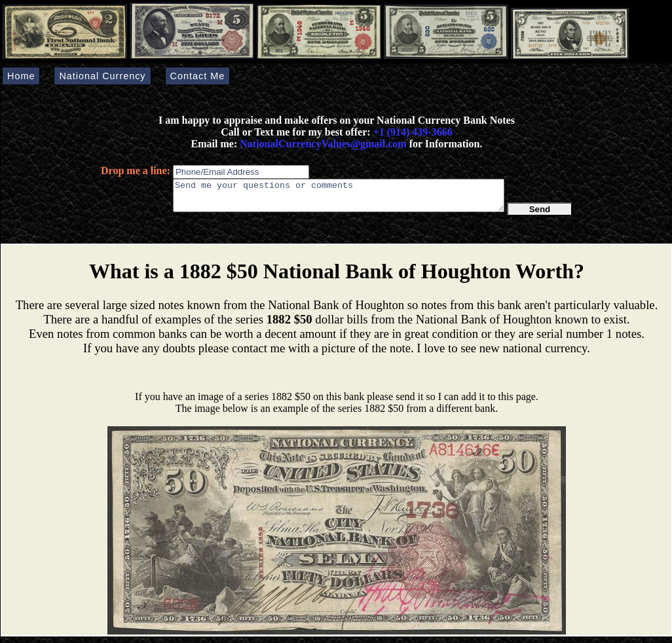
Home (21, 76)
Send (540, 215)
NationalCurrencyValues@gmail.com (322, 144)
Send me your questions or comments (339, 198)
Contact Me (198, 76)
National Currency (102, 76)
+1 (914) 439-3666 (413, 132)
